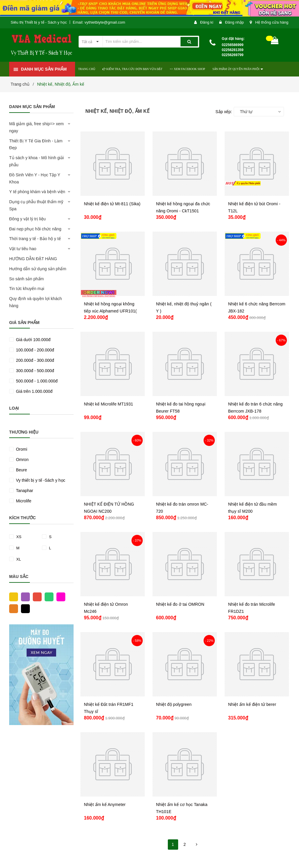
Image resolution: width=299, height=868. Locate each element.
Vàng (12, 597)
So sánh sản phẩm (26, 279)
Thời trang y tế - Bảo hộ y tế (35, 239)
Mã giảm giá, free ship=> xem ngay (36, 127)
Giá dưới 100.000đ (33, 340)
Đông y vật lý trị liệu (27, 219)
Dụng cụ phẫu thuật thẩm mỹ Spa (36, 205)
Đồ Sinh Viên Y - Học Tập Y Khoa (35, 178)
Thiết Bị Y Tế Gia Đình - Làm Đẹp (36, 144)
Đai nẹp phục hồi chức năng (35, 229)
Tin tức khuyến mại (27, 289)
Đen (24, 608)
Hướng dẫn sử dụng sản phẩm (38, 269)
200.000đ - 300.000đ (34, 360)
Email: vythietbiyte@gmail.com (99, 22)
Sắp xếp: (224, 112)
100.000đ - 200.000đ (34, 350)
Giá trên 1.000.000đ (34, 391)
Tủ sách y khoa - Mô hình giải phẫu (36, 161)
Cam (12, 608)
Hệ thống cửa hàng (272, 22)
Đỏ (36, 597)
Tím (24, 597)
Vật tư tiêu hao (23, 249)
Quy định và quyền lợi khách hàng (35, 302)
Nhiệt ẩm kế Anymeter (105, 805)
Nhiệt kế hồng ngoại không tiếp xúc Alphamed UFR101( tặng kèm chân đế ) (110, 311)
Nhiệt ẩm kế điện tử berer (252, 704)
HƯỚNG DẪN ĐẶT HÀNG (33, 259)
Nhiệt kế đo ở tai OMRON (180, 604)
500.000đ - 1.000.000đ (36, 381)
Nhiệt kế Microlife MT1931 (109, 404)
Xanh (48, 597)
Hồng (59, 597)
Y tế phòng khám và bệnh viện (37, 192)
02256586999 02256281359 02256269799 (233, 50)
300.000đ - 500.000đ (34, 371)
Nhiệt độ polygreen (174, 704)
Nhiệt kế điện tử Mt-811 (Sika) (112, 204)
